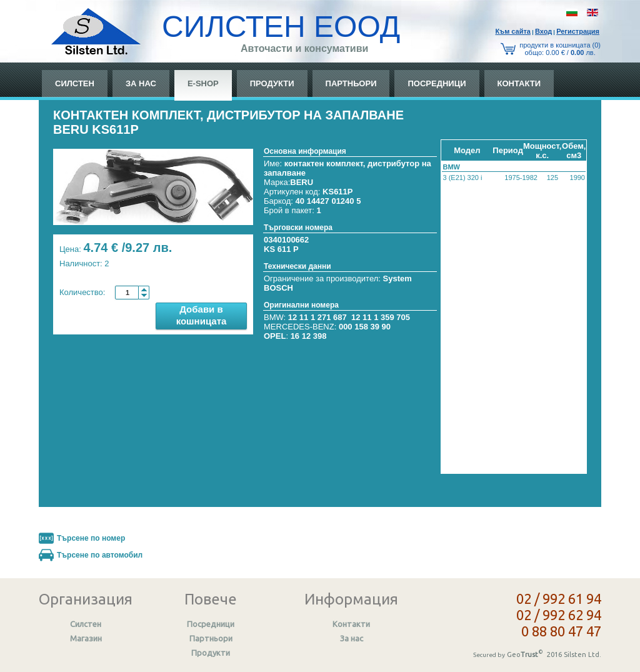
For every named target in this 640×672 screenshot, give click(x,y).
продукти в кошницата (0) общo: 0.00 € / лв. (560, 49)
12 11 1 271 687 (317, 317)
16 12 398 (309, 336)
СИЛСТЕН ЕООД (281, 27)
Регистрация (578, 31)
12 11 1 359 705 (381, 317)
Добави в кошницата (202, 315)
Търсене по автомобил (100, 555)
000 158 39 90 (365, 327)
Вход (543, 31)
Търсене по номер (91, 538)
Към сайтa (513, 31)
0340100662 (286, 240)
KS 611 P (281, 249)
